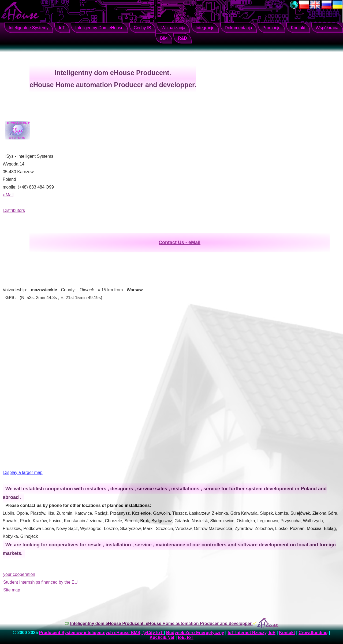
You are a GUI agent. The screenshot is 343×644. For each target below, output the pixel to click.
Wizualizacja (173, 28)
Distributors (14, 210)
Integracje (205, 28)
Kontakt (298, 28)
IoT (62, 28)
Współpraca (327, 28)
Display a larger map (23, 472)
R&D (182, 38)
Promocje (271, 28)
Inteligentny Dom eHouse (99, 28)
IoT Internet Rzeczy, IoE (251, 633)
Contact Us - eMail (180, 242)
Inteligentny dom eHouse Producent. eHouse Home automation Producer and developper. (161, 623)
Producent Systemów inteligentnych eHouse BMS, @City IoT (101, 633)
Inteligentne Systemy (29, 28)
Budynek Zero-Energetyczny (195, 633)
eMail (8, 195)
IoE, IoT (186, 637)
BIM (164, 38)
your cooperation (19, 574)
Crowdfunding (313, 633)
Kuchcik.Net (162, 637)
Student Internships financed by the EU (40, 582)
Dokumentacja (238, 28)
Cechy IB (142, 28)
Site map (12, 590)
